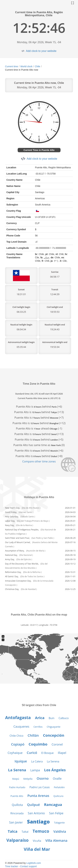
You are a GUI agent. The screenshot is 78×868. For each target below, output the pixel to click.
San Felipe (56, 813)
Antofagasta (18, 717)
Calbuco (64, 718)
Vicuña (37, 841)
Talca (13, 831)
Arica (40, 718)
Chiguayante (54, 727)
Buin (51, 718)
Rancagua (53, 804)
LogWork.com (34, 863)
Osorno (43, 778)
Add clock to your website (41, 51)
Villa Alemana (56, 840)
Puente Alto (17, 796)
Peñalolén (59, 787)
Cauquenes (21, 726)
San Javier (16, 822)
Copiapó (18, 744)
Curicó (32, 753)
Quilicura (58, 796)
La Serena (53, 761)
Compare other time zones (39, 461)
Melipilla (28, 779)
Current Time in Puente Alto (39, 150)
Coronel (57, 744)
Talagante (59, 823)
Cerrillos (38, 727)
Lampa (35, 770)
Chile (37, 66)
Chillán (33, 735)
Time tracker (12, 866)
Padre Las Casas (40, 787)
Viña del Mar (37, 849)
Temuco (41, 831)
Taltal (25, 832)
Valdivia (60, 831)
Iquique (21, 761)
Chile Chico (16, 736)
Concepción (54, 735)
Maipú (16, 779)
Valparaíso (17, 840)
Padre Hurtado (17, 787)
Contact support (28, 866)
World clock (26, 66)
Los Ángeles (55, 770)
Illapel (62, 753)
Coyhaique (15, 753)
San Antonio (36, 813)
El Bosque (47, 753)
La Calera (37, 761)
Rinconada (17, 813)
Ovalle (57, 778)
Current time (12, 66)
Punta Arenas (38, 796)
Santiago (38, 822)
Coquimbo (38, 744)
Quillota (17, 805)
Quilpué (33, 805)
